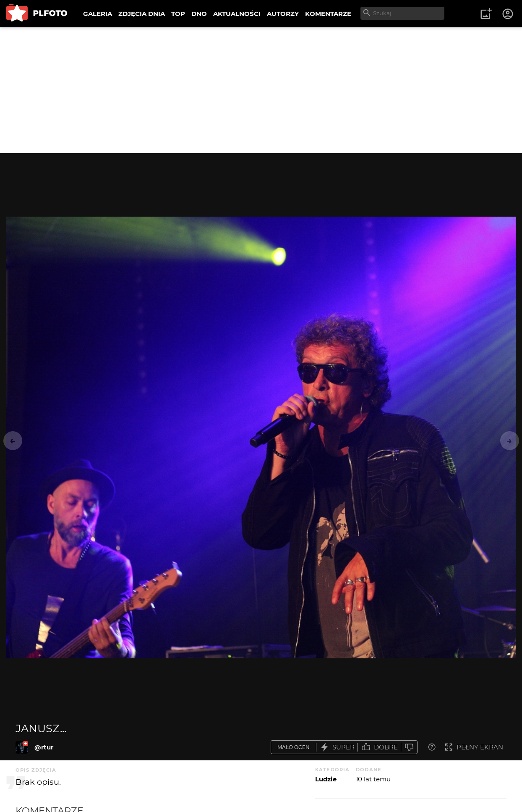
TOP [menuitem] (178, 14)
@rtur (44, 747)
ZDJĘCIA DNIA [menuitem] (142, 14)
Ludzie (326, 779)
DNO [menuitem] (199, 14)
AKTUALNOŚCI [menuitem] (237, 14)
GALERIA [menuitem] (98, 14)
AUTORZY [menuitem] (283, 14)
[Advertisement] (261, 90)
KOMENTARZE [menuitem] (328, 14)
